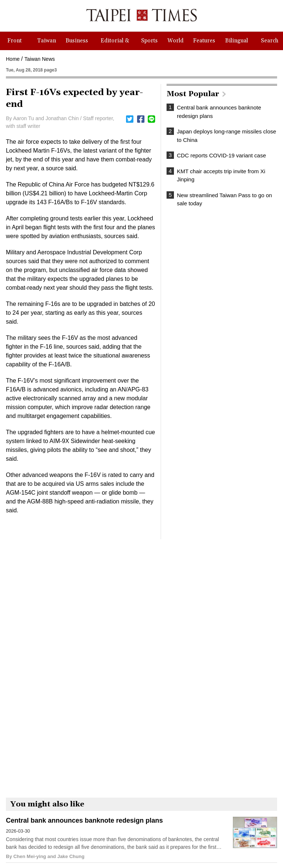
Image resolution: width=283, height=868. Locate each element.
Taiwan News (39, 59)
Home (13, 59)
